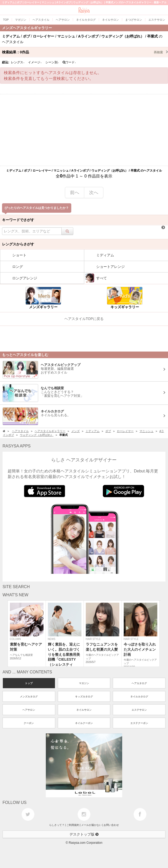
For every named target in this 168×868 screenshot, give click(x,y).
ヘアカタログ (139, 683)
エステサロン (139, 710)
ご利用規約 (73, 825)
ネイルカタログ (139, 697)
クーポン (29, 723)
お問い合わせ (111, 825)
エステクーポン (139, 723)
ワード (69, 62)
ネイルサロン (84, 710)
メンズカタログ (29, 697)
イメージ (35, 62)
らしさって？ (57, 825)
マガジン (84, 683)
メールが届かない (91, 825)
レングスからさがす (18, 244)
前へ (75, 193)
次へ (94, 193)
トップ (29, 683)
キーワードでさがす (18, 220)
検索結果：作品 (85, 52)
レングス (18, 62)
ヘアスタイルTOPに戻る (84, 319)
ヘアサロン (29, 710)
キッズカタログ (84, 697)
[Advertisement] (84, 130)
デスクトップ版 (84, 834)
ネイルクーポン (84, 723)
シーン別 (52, 62)
